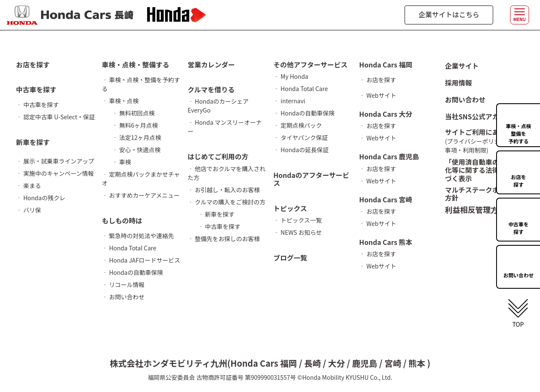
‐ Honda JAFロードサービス (141, 260)
